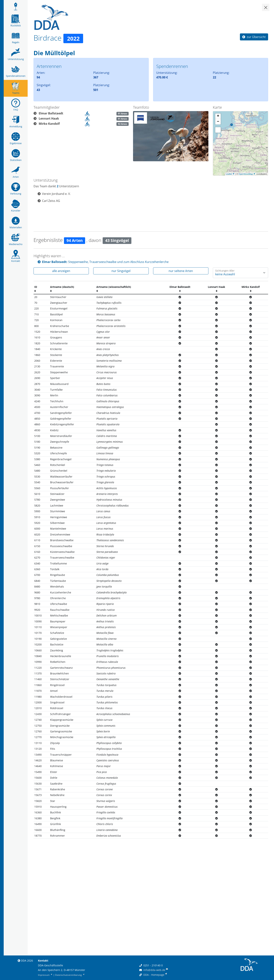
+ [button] (218, 116)
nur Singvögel (121, 271)
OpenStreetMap (246, 174)
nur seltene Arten (181, 271)
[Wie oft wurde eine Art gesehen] (240, 273)
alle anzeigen (61, 271)
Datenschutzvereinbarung (70, 975)
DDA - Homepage (154, 975)
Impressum (45, 975)
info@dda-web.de (154, 970)
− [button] (218, 122)
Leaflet (229, 174)
